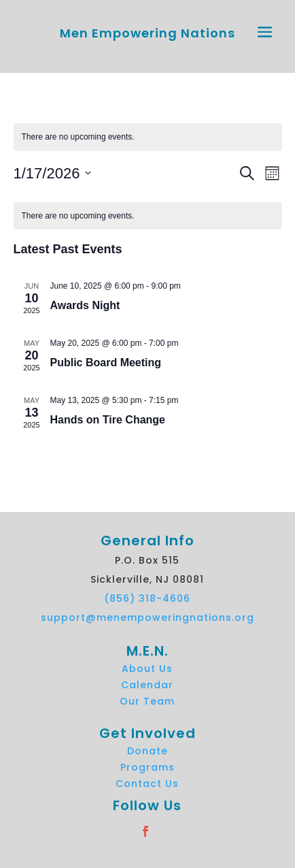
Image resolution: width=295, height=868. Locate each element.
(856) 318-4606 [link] (147, 598)
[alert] (148, 137)
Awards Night (85, 305)
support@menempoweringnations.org (147, 617)
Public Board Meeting (106, 363)
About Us (147, 669)
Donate (147, 751)
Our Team (147, 701)
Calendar (147, 685)
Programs (147, 767)
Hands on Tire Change (108, 420)
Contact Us (147, 784)
